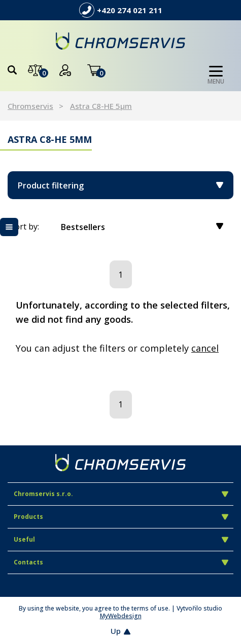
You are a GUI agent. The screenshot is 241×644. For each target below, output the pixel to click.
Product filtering (120, 185)
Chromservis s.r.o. (121, 494)
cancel (205, 348)
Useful (121, 539)
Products (121, 517)
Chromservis (30, 106)
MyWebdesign (121, 616)
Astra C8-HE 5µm (101, 106)
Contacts (121, 562)
